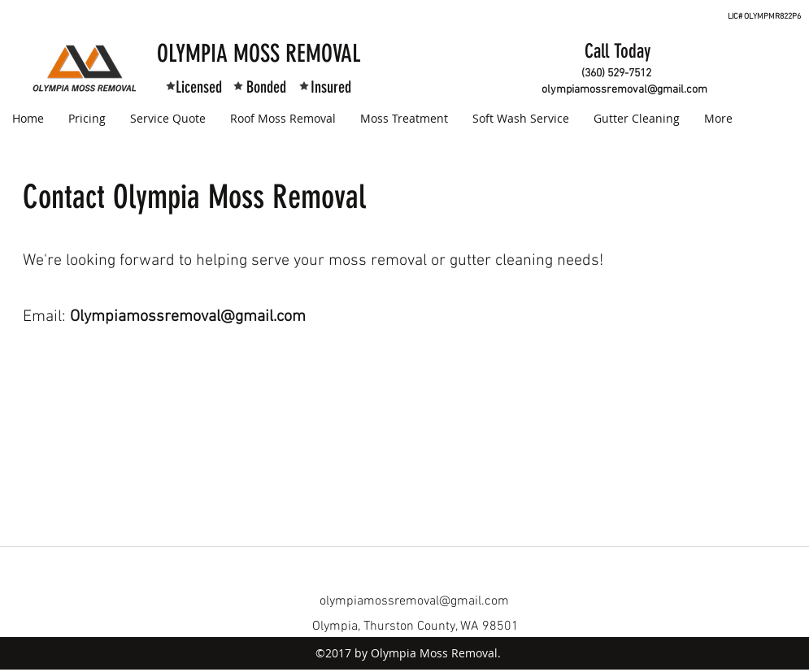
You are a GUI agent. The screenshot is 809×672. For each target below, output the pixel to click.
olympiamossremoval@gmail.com (624, 90)
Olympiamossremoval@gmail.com (188, 317)
